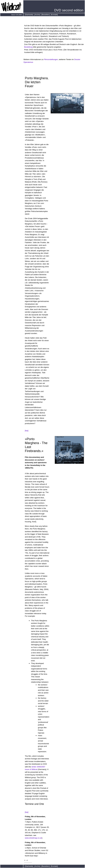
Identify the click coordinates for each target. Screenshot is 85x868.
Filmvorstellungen (51, 59)
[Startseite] (29, 15)
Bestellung (29, 47)
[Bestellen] (46, 15)
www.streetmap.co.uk (33, 838)
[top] (27, 431)
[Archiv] (37, 15)
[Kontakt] (54, 15)
